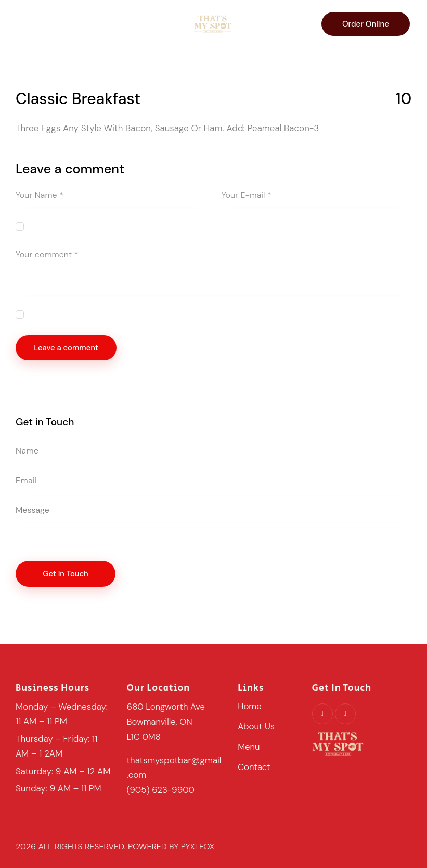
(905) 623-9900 (161, 789)
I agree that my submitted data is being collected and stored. (132, 314)
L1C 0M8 (144, 737)
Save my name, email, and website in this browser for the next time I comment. (161, 227)
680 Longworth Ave (166, 708)
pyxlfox (198, 846)
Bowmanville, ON (160, 722)
